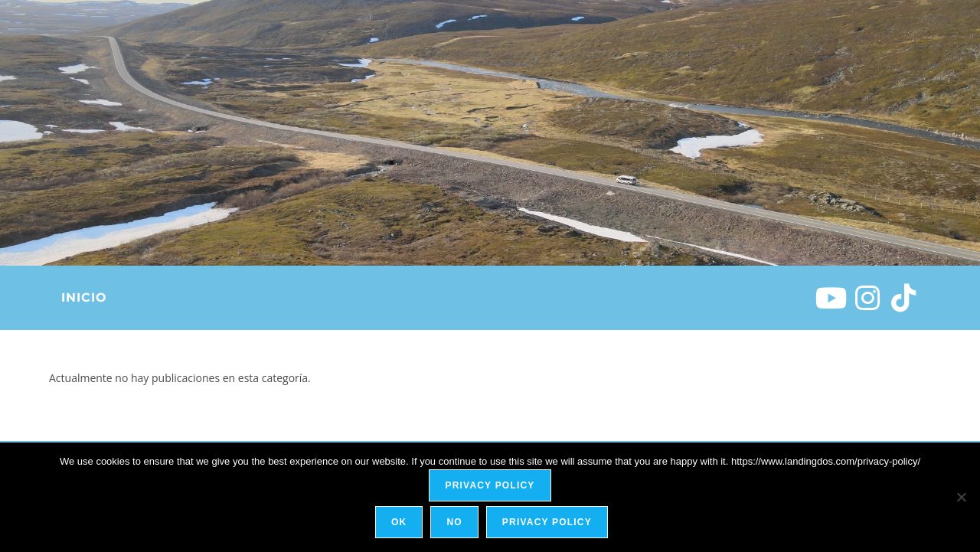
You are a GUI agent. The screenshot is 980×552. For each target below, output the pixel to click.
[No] (961, 498)
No (456, 524)
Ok (401, 524)
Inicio (84, 297)
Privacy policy (490, 488)
